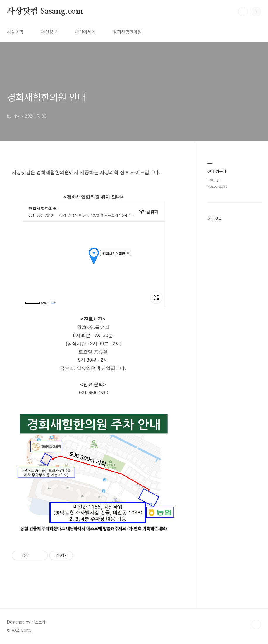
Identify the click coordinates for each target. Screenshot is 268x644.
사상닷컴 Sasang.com (45, 11)
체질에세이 (85, 32)
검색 (243, 12)
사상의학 (15, 32)
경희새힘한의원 (127, 32)
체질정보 (49, 32)
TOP (256, 624)
